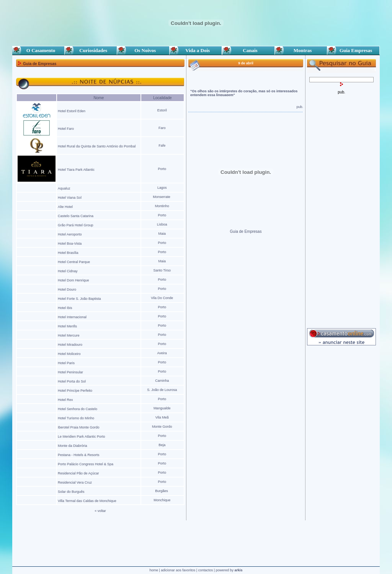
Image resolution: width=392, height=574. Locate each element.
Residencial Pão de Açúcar (78, 473)
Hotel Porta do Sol (72, 381)
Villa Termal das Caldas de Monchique (87, 501)
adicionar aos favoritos (178, 570)
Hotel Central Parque (74, 262)
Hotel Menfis (67, 326)
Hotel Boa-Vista (70, 244)
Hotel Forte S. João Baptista (79, 299)
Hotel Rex (66, 400)
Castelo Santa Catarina (76, 216)
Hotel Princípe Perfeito (75, 391)
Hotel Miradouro (70, 345)
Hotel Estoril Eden (72, 111)
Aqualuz (64, 188)
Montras (301, 50)
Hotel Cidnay (68, 271)
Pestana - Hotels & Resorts (79, 455)
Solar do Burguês (71, 492)
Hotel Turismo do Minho (76, 418)
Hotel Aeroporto (70, 234)
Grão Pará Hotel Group (76, 225)
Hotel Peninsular (71, 372)
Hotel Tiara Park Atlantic (77, 170)
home (154, 570)
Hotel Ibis (65, 308)
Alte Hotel (65, 207)
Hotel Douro (67, 289)
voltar (102, 511)
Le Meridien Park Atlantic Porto (82, 437)
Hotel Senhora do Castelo (78, 409)
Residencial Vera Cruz (75, 482)
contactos (206, 570)
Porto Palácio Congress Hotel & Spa (86, 464)
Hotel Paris (66, 363)
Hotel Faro (66, 129)
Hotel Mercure (69, 335)
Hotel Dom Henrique (74, 280)
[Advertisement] (341, 209)
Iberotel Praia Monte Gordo (79, 427)
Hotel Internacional (72, 317)
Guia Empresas (353, 50)
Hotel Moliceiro (69, 354)
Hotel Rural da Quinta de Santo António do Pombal (97, 146)
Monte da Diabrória (73, 446)
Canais (248, 50)
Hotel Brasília (68, 253)
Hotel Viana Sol (70, 198)
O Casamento (38, 50)
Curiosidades (91, 50)
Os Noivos (143, 50)
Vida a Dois (196, 50)
